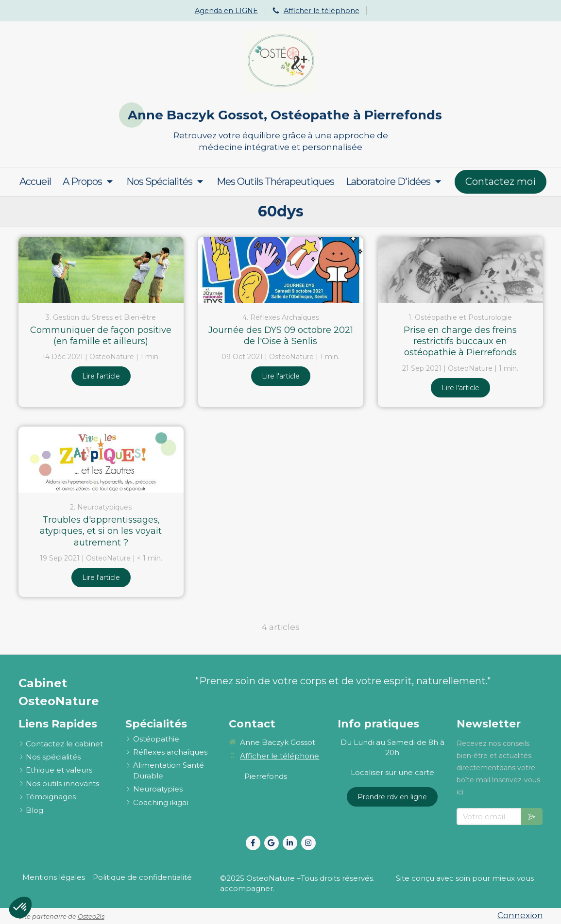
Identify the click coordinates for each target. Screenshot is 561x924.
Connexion (520, 915)
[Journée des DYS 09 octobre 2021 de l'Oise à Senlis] (281, 270)
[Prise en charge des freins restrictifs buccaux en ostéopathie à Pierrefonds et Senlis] (460, 270)
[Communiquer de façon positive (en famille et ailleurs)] (101, 270)
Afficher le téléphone (322, 11)
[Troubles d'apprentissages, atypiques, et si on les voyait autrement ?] (101, 460)
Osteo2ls (91, 916)
